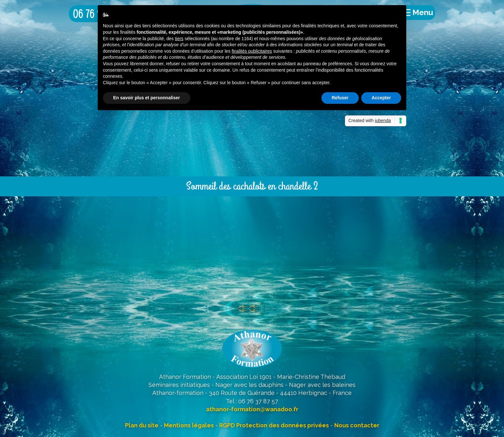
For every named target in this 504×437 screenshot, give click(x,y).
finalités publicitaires (252, 51)
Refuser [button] (340, 98)
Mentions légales (189, 425)
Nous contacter (357, 425)
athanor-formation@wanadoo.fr (252, 409)
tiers (179, 39)
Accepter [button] (381, 98)
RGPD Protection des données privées (274, 425)
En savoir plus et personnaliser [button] (147, 98)
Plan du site (142, 425)
